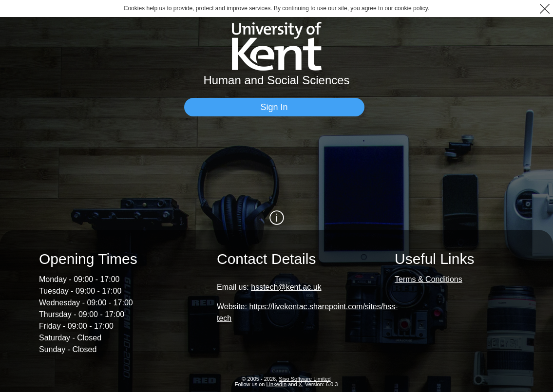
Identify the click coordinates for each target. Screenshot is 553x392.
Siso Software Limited (305, 379)
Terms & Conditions (429, 279)
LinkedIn (277, 384)
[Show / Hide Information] (276, 218)
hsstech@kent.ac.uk (286, 287)
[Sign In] (274, 107)
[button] (544, 9)
